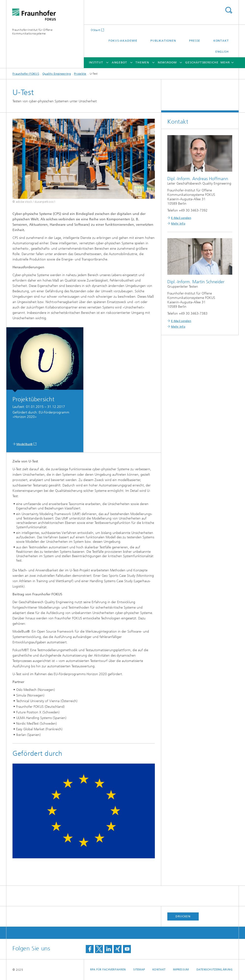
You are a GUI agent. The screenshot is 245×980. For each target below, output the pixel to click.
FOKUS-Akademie (123, 41)
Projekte (80, 74)
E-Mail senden (181, 218)
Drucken (183, 916)
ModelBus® (25, 444)
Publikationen (163, 41)
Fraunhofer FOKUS (26, 74)
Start (97, 30)
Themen (142, 62)
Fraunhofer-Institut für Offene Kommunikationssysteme (32, 32)
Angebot (119, 62)
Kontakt (221, 41)
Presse (195, 41)
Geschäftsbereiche (202, 62)
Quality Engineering (57, 74)
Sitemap (139, 970)
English (222, 52)
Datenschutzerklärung (215, 970)
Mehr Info (178, 224)
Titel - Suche (229, 10)
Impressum (181, 970)
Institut (96, 62)
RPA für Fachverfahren (108, 970)
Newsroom (167, 62)
